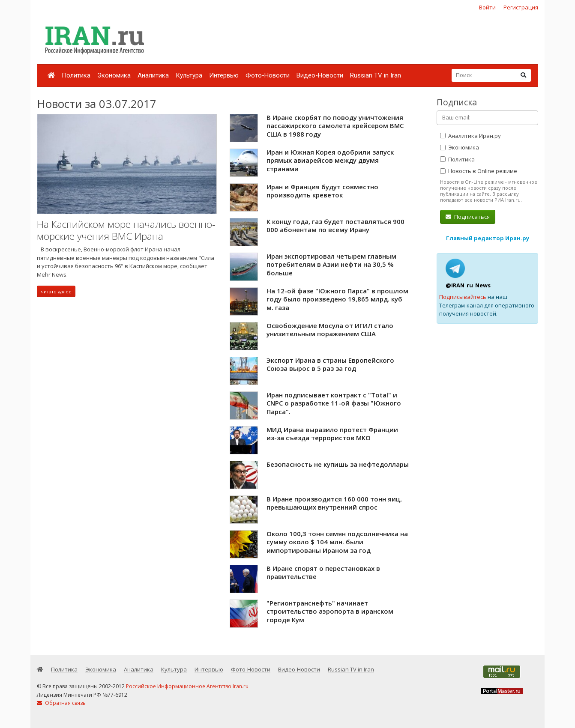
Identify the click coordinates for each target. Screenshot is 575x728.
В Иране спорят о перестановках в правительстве (323, 573)
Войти (487, 7)
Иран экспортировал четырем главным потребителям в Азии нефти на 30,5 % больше (331, 264)
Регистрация (521, 7)
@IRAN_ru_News (468, 285)
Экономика (114, 75)
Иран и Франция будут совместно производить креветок (322, 191)
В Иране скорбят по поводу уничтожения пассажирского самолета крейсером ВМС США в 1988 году (335, 126)
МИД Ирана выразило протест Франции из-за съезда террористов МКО (332, 434)
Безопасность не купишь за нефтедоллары (338, 464)
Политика (76, 75)
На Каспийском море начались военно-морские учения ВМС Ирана (126, 230)
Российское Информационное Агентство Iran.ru (187, 686)
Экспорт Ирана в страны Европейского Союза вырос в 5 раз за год (330, 364)
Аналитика (153, 75)
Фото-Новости (268, 75)
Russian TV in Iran (376, 75)
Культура (189, 75)
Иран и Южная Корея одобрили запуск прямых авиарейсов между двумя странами (330, 160)
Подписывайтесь (463, 297)
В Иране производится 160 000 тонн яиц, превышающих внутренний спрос (334, 503)
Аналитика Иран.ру (470, 136)
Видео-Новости (320, 75)
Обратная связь (61, 703)
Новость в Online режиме (479, 171)
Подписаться (468, 217)
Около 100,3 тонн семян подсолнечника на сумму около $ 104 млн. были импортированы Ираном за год (337, 542)
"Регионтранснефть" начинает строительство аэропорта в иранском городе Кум (330, 611)
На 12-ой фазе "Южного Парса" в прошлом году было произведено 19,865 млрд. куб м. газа (337, 299)
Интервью (224, 75)
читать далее (56, 291)
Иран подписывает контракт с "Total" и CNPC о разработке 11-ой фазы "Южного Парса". (334, 403)
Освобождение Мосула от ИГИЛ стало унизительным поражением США (330, 330)
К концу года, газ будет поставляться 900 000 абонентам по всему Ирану (335, 226)
